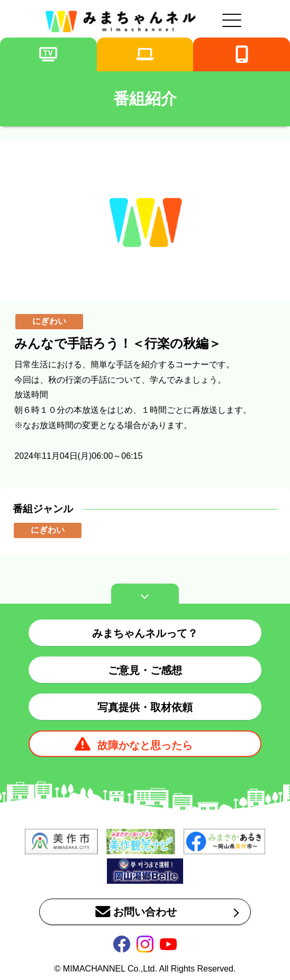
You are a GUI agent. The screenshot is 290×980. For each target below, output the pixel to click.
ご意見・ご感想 (145, 670)
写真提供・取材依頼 (145, 707)
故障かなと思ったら (145, 745)
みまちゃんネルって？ (145, 633)
